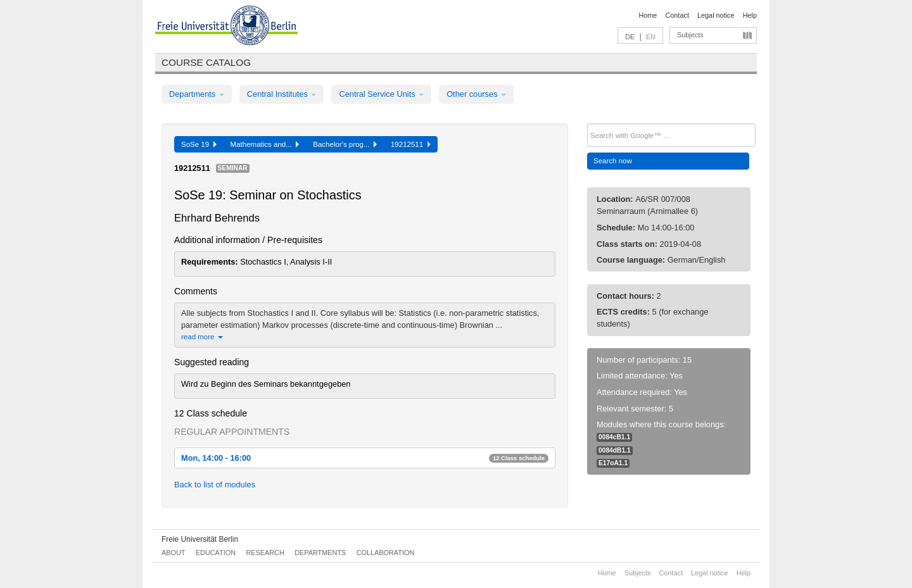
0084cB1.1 (614, 437)
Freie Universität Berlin (200, 539)
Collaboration (386, 553)
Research (265, 553)
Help (750, 15)
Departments (197, 94)
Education (216, 553)
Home (648, 15)
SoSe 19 (199, 144)
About (173, 553)
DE (630, 37)
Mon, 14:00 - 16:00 (365, 458)
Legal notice (716, 15)
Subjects (690, 35)
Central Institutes (282, 94)
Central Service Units (381, 94)
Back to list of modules (215, 485)
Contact (677, 15)
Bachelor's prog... (345, 144)
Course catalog (206, 62)
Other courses (476, 94)
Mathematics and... (265, 144)
